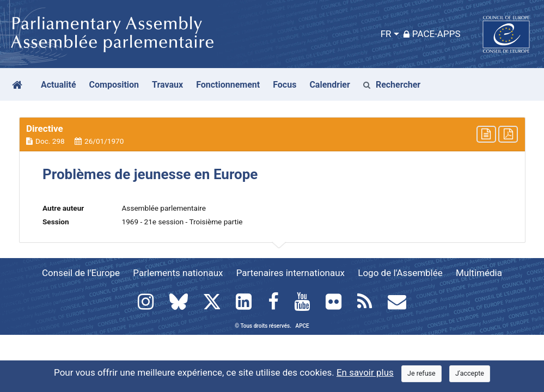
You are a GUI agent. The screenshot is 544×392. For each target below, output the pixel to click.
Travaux (167, 85)
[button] (272, 134)
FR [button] (386, 34)
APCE (302, 326)
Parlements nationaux (178, 273)
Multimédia (479, 273)
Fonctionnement (228, 85)
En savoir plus (365, 372)
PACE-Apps (432, 34)
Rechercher (392, 85)
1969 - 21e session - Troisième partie (182, 222)
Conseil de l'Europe (81, 273)
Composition (114, 85)
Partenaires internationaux (291, 273)
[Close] (421, 374)
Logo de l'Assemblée (400, 273)
